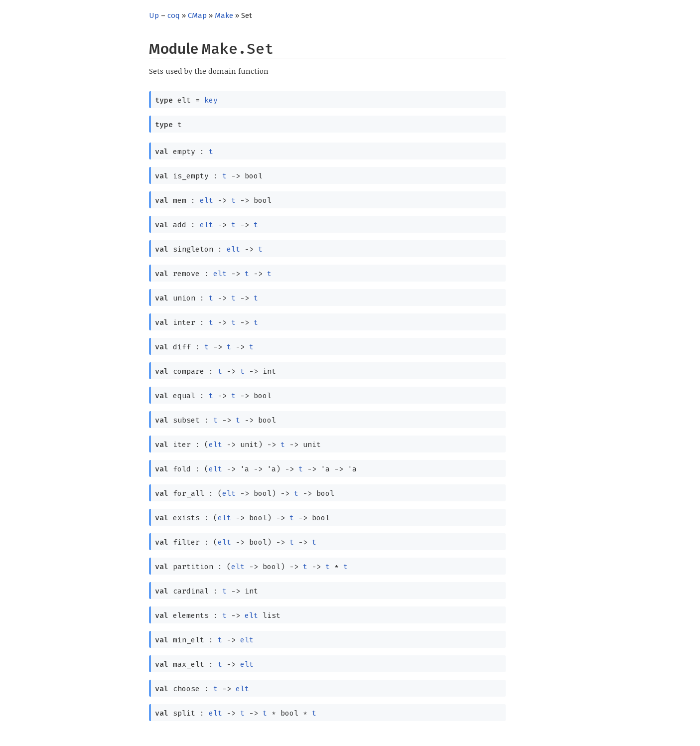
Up (154, 15)
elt (207, 200)
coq (174, 15)
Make (224, 15)
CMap (197, 15)
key (211, 100)
